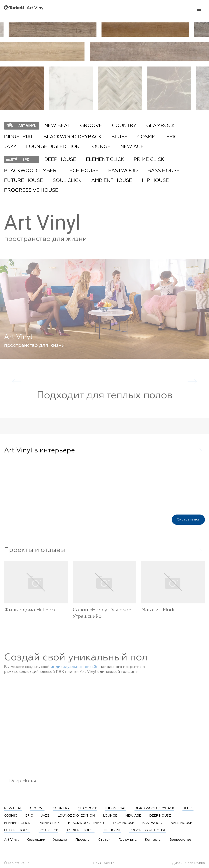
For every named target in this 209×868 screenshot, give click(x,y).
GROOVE (91, 126)
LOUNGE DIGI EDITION (53, 147)
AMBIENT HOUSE (112, 181)
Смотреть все (188, 523)
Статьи (104, 840)
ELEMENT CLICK (105, 160)
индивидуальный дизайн (75, 671)
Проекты (83, 840)
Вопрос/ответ (181, 840)
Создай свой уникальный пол (76, 662)
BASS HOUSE (164, 171)
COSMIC (147, 137)
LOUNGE (100, 147)
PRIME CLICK (149, 160)
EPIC (172, 137)
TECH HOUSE (82, 171)
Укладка (60, 840)
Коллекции (36, 840)
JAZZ (10, 147)
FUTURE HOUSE (23, 181)
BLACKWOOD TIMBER (30, 171)
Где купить (128, 840)
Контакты (153, 840)
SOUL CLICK (67, 181)
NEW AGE (132, 147)
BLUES (119, 137)
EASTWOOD (123, 171)
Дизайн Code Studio (188, 863)
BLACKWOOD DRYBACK (72, 137)
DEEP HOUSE (60, 160)
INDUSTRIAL (19, 137)
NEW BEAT (57, 126)
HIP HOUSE (155, 181)
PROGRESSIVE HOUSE (31, 190)
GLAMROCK (160, 126)
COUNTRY (124, 126)
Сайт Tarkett (104, 863)
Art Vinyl (24, 8)
